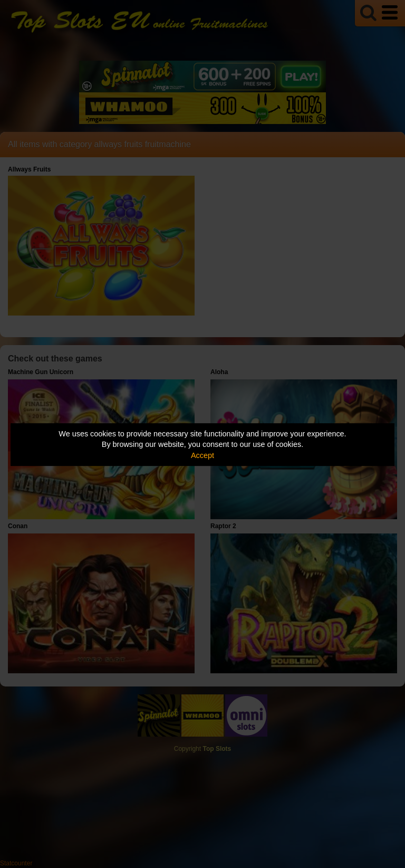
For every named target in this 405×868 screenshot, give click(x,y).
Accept (202, 455)
